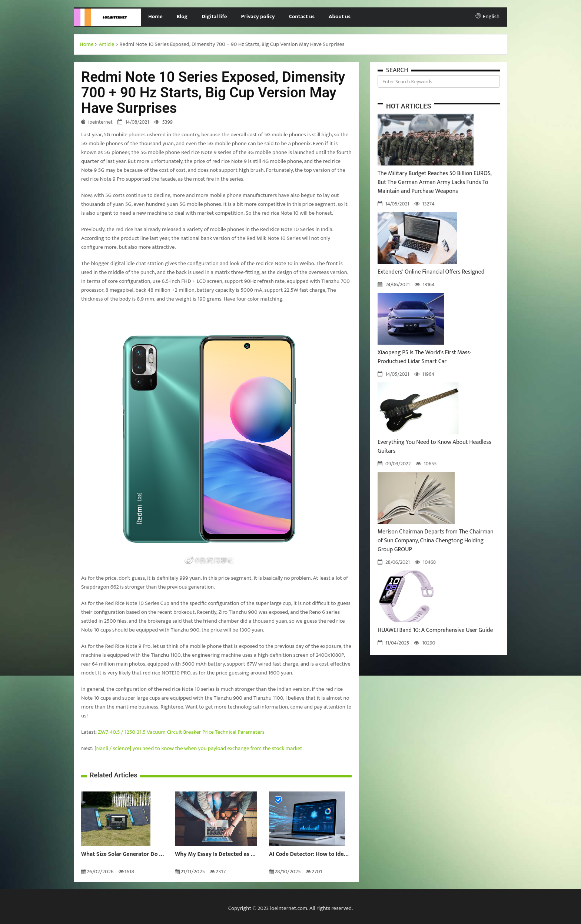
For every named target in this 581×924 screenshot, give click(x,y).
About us (340, 16)
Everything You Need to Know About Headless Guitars (434, 447)
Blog (182, 16)
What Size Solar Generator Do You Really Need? (122, 854)
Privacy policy (258, 16)
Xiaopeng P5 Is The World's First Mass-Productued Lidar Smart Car (424, 357)
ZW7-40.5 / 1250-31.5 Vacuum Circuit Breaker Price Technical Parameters (181, 732)
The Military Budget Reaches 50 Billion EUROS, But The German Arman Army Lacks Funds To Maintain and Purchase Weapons (434, 182)
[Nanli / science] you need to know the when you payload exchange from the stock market (198, 748)
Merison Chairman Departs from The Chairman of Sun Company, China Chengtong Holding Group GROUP (436, 541)
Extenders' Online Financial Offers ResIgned (431, 272)
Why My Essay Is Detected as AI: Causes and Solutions (216, 854)
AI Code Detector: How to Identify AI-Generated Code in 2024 (310, 854)
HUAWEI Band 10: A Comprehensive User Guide (435, 630)
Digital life (214, 16)
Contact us (302, 16)
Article (107, 44)
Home (155, 16)
